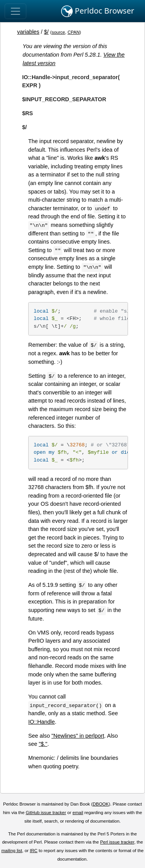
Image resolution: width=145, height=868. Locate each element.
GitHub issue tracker (46, 813)
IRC (34, 851)
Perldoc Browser (98, 11)
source (59, 32)
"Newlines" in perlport (78, 736)
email (78, 813)
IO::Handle (42, 722)
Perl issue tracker (117, 842)
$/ (46, 32)
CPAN (74, 32)
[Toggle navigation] (15, 11)
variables (28, 32)
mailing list (12, 851)
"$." (43, 744)
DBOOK (101, 804)
